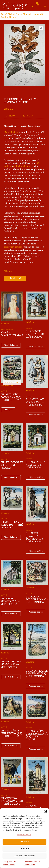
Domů (4, 14)
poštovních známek (13, 247)
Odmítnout (24, 849)
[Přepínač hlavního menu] (45, 6)
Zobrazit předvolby (25, 856)
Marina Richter (11, 132)
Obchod (11, 14)
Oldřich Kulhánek (22, 166)
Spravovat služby (24, 835)
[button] (45, 811)
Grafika (19, 14)
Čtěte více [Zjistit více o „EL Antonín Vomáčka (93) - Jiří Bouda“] (8, 410)
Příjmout (25, 842)
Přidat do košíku (15, 278)
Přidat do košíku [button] (11, 345)
